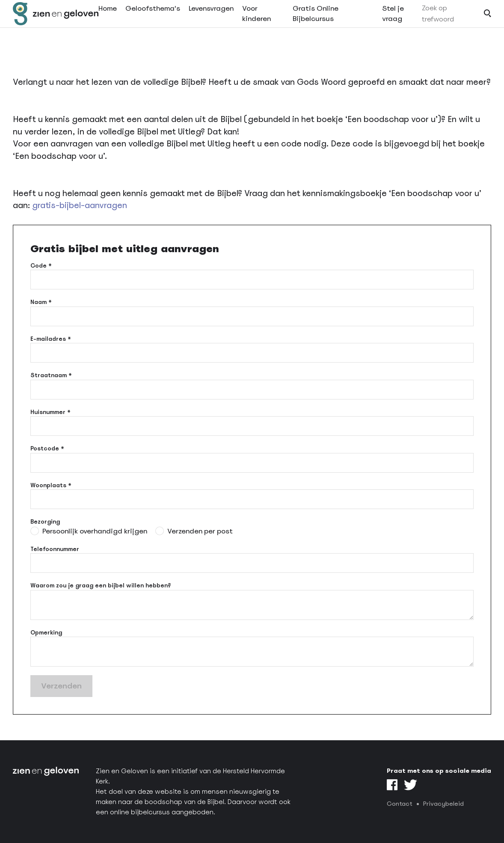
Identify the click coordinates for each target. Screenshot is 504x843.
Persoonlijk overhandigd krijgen (95, 531)
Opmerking (46, 633)
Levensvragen (211, 18)
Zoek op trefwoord (438, 23)
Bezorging (45, 522)
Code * (41, 266)
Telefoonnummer (55, 549)
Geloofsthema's (153, 18)
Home (108, 18)
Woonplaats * (51, 485)
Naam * (41, 302)
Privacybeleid (443, 804)
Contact (400, 804)
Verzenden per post (200, 531)
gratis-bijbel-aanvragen (80, 205)
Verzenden (61, 686)
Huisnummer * (50, 412)
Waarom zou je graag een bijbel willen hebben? (101, 585)
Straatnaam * (51, 375)
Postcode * (47, 448)
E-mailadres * (51, 339)
